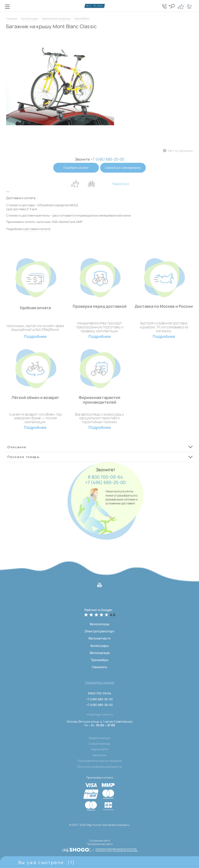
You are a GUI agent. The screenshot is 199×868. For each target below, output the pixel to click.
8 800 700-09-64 (105, 477)
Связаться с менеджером (123, 168)
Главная (12, 19)
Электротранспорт (99, 631)
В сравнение (92, 184)
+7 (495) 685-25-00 (105, 483)
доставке (31, 229)
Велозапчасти (100, 638)
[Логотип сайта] (100, 6)
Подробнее (35, 337)
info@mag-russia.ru (100, 715)
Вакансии (99, 755)
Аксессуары (30, 19)
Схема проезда (99, 744)
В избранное (75, 184)
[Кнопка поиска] (172, 6)
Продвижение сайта (100, 844)
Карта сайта (100, 749)
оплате (45, 229)
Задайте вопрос (99, 738)
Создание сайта (99, 840)
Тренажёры (100, 660)
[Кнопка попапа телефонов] (165, 6)
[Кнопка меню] (7, 7)
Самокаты (99, 667)
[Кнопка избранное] (181, 6)
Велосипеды (100, 624)
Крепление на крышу (56, 19)
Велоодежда (100, 653)
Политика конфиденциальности (100, 767)
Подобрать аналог (76, 168)
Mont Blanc (82, 19)
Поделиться (121, 184)
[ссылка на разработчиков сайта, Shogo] (100, 849)
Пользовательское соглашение (100, 761)
